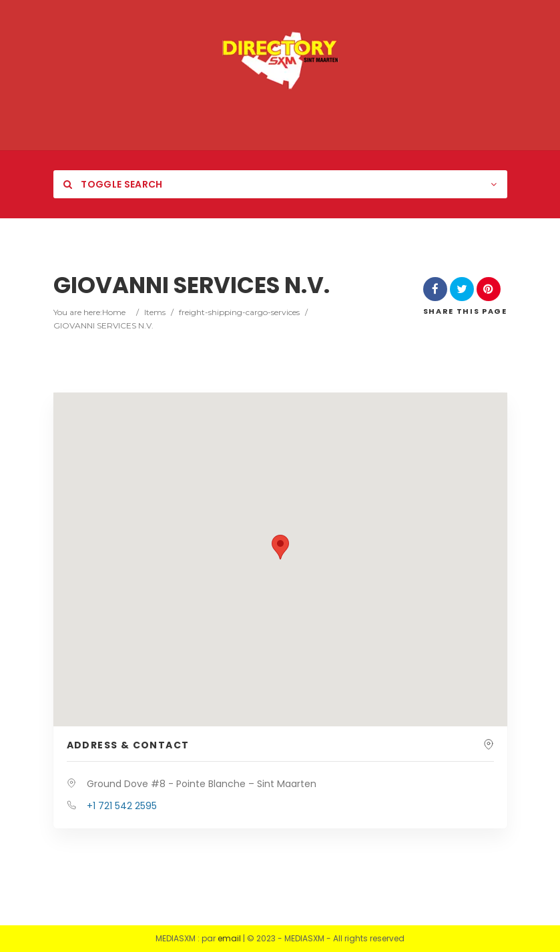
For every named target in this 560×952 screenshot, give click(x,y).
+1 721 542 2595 (122, 806)
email (229, 938)
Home (114, 312)
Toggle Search (113, 184)
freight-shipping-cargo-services (239, 312)
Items (155, 312)
